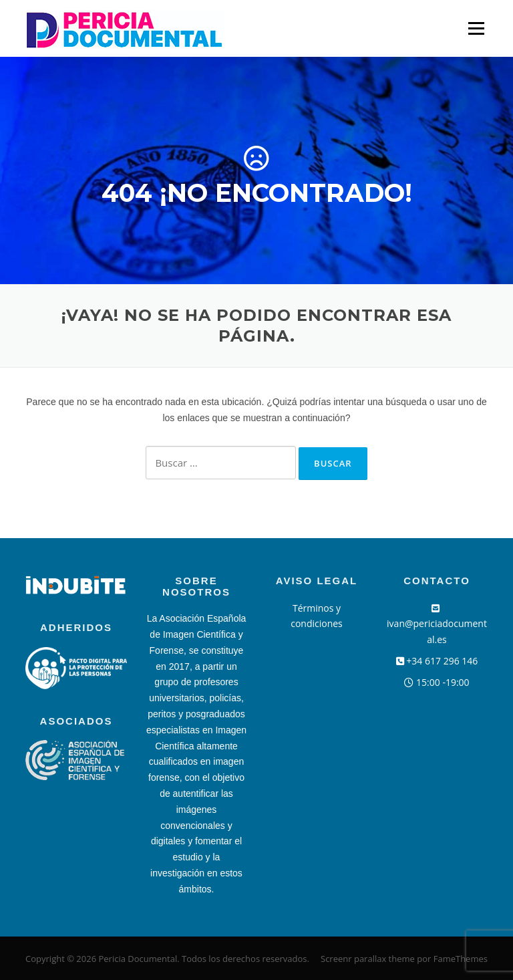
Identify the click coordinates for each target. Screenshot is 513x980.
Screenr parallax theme (368, 959)
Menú (476, 28)
